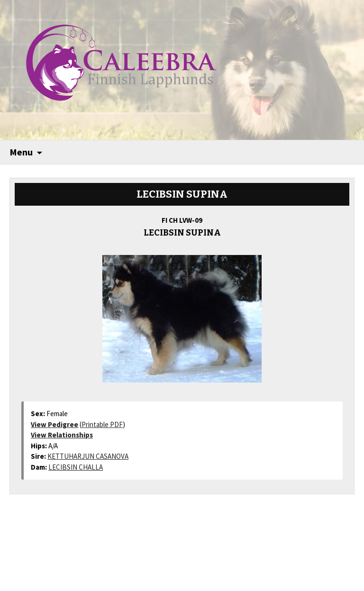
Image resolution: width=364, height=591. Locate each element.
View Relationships (62, 435)
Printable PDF (102, 424)
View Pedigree (55, 424)
